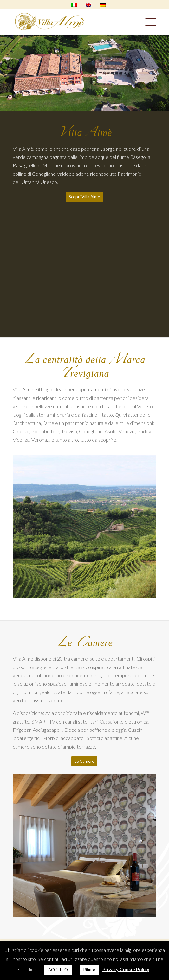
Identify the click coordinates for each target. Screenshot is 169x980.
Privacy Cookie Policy (126, 969)
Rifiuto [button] (89, 970)
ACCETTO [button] (58, 970)
